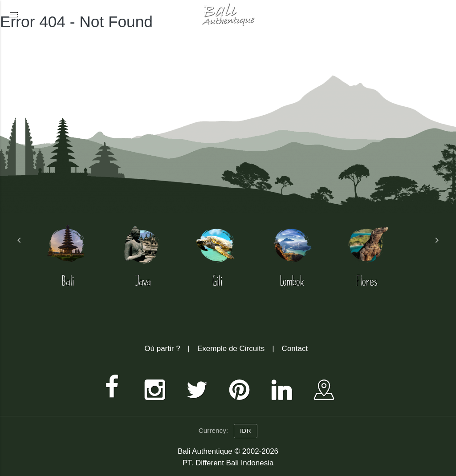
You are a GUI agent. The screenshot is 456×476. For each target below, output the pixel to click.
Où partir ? (162, 349)
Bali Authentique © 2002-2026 (228, 451)
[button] (13, 14)
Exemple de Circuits (231, 349)
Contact (295, 349)
